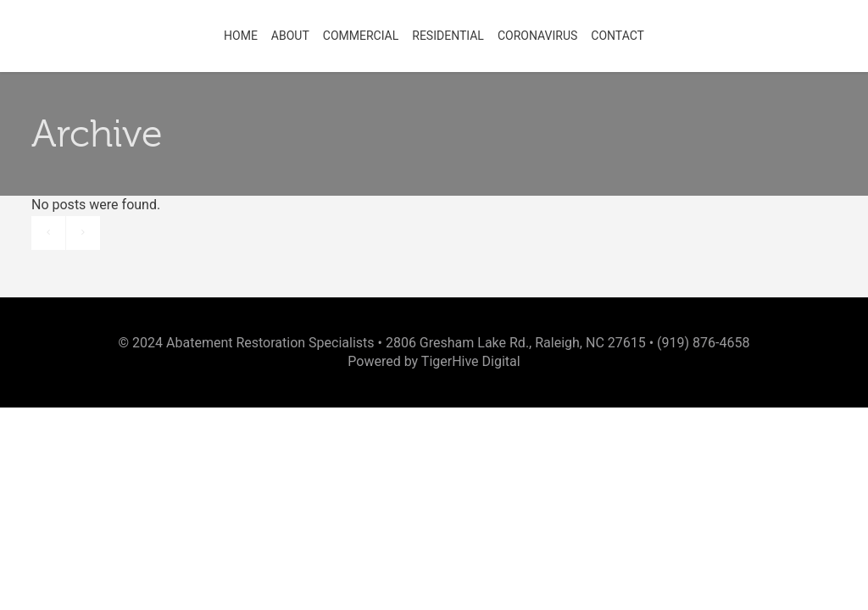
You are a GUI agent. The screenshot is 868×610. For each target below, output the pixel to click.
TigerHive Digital (471, 361)
